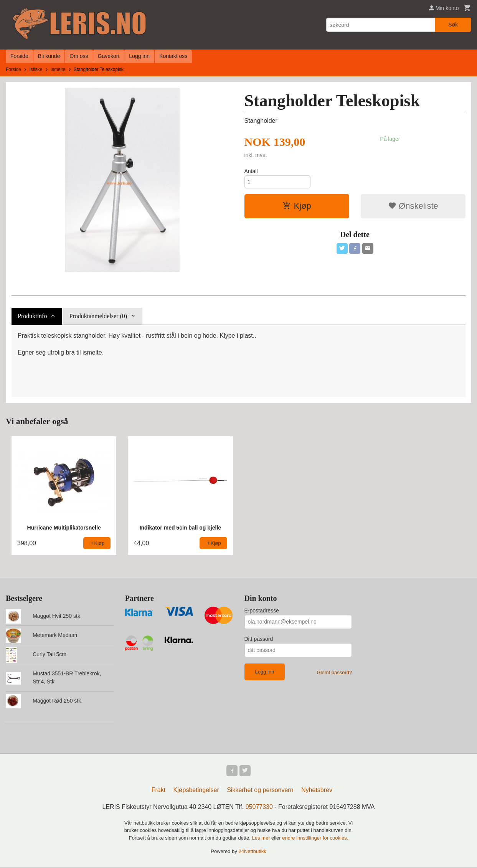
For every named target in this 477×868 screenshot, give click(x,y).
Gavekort (109, 56)
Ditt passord (259, 639)
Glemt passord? (334, 672)
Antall (251, 171)
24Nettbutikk (253, 852)
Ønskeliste (413, 207)
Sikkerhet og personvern (260, 791)
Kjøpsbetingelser (196, 791)
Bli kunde (49, 56)
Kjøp (297, 207)
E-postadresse (262, 611)
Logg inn (139, 56)
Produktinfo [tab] (32, 316)
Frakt (158, 791)
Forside (19, 56)
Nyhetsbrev (317, 791)
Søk (453, 25)
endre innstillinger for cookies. (315, 839)
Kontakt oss (173, 56)
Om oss (79, 56)
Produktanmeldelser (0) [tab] (98, 316)
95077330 (259, 808)
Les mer (262, 839)
